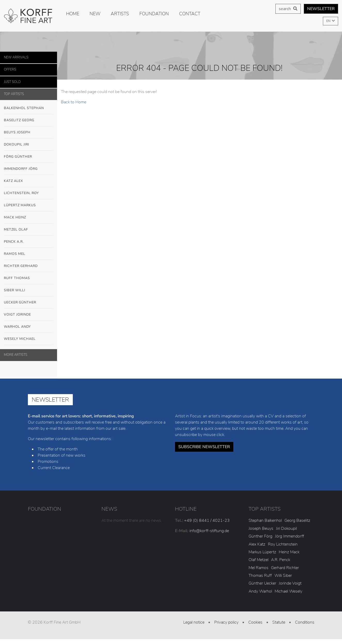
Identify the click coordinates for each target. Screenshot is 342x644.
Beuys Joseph (29, 133)
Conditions (305, 622)
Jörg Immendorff (289, 536)
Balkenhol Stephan (29, 108)
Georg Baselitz (297, 520)
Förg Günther (29, 157)
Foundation (154, 14)
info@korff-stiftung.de (209, 531)
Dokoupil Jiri (17, 144)
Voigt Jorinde (29, 315)
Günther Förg (260, 536)
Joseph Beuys (261, 528)
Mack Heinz (15, 217)
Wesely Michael (29, 339)
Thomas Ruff (260, 576)
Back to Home (74, 102)
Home (73, 14)
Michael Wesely (288, 591)
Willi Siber (283, 576)
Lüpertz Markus (29, 205)
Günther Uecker (262, 583)
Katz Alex (13, 181)
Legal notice (194, 622)
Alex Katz (257, 544)
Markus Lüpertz (262, 552)
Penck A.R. (29, 242)
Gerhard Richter (285, 568)
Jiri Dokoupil (286, 528)
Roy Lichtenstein (283, 544)
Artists (120, 14)
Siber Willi (29, 290)
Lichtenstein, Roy (21, 193)
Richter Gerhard (29, 266)
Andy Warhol (260, 591)
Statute (279, 622)
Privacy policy (226, 622)
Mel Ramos (259, 568)
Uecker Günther (29, 303)
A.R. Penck (281, 560)
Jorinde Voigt (290, 583)
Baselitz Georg (19, 120)
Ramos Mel (15, 254)
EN (329, 21)
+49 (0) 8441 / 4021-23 (207, 520)
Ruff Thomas (17, 278)
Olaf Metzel (259, 560)
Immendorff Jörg (29, 169)
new (95, 14)
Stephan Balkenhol (265, 520)
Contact (190, 14)
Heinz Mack (289, 552)
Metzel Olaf (16, 229)
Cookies (255, 622)
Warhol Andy (29, 327)
